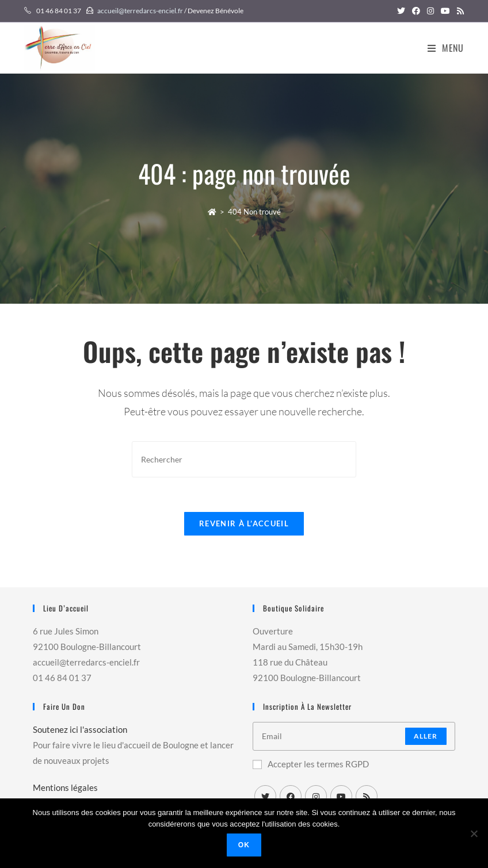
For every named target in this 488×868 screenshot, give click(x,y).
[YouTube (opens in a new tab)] (445, 11)
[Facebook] (291, 796)
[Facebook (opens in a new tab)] (416, 11)
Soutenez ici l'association (80, 729)
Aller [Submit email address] (426, 736)
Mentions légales (65, 787)
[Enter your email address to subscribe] (354, 736)
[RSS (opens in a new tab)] (459, 11)
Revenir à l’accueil (244, 523)
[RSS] (367, 796)
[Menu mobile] (446, 48)
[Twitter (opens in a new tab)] (401, 11)
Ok (244, 845)
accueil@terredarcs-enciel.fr (140, 11)
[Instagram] (316, 796)
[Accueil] (212, 212)
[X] (265, 796)
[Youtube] (341, 796)
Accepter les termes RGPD (311, 764)
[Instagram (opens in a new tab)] (430, 11)
